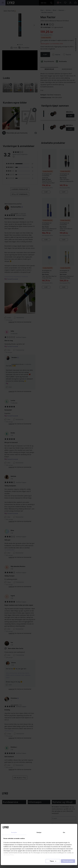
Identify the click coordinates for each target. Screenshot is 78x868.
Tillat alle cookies (68, 861)
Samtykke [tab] (14, 832)
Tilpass (53, 861)
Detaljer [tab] (39, 832)
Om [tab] (64, 832)
